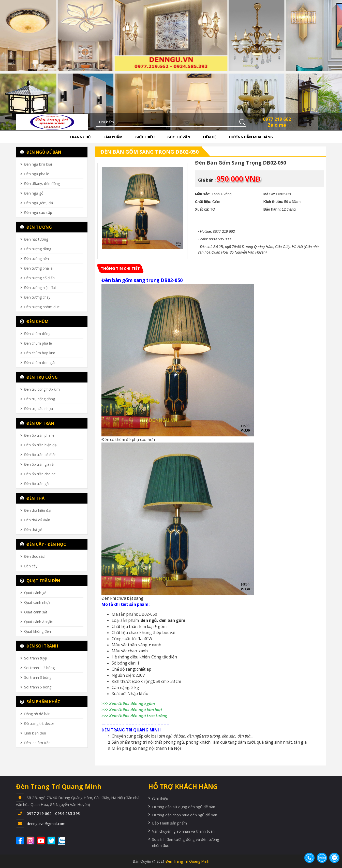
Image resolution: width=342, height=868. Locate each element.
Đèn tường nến (36, 259)
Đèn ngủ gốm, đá (39, 203)
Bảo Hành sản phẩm (169, 823)
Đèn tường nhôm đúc (42, 307)
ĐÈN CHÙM (34, 321)
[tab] (120, 268)
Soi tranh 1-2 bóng (39, 668)
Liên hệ (210, 137)
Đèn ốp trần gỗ (36, 484)
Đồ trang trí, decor (39, 723)
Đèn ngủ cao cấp (38, 212)
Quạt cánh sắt (36, 612)
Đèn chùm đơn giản (40, 363)
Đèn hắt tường (36, 239)
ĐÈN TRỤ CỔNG (39, 377)
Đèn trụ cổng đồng (40, 399)
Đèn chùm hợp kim (40, 353)
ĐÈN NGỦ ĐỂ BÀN (41, 152)
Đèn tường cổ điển (39, 278)
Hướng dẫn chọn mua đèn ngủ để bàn (185, 815)
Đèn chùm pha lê (38, 343)
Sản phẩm (113, 137)
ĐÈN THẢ (32, 498)
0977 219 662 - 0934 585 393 (53, 813)
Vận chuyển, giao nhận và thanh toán (183, 831)
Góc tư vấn (179, 137)
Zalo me (277, 125)
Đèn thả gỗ (33, 530)
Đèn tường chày (37, 297)
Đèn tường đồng (38, 249)
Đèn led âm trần (37, 743)
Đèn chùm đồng (37, 334)
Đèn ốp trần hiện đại (41, 445)
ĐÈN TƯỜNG (36, 227)
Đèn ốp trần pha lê (39, 435)
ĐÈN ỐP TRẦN (37, 423)
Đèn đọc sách (35, 556)
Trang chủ (80, 137)
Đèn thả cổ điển (37, 520)
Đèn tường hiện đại (40, 288)
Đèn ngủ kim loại (38, 164)
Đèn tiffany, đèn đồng (42, 183)
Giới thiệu (145, 137)
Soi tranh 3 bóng (38, 677)
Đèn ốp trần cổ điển (40, 455)
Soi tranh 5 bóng (38, 687)
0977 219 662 (277, 119)
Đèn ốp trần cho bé (40, 474)
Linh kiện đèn (35, 733)
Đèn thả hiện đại (38, 510)
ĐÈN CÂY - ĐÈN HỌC (43, 544)
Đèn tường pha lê (38, 268)
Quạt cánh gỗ (35, 593)
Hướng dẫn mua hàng (251, 137)
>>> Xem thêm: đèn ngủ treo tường (134, 716)
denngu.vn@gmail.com (46, 823)
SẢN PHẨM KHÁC (40, 702)
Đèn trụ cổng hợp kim (42, 389)
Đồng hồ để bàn (37, 714)
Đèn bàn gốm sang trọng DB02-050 (150, 152)
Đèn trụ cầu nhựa (39, 409)
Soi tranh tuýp (36, 658)
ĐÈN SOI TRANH (39, 646)
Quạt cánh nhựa (37, 602)
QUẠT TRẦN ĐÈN (40, 581)
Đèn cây (31, 566)
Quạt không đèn (38, 631)
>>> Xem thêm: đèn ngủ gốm (129, 703)
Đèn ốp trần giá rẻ (39, 464)
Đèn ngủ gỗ (34, 193)
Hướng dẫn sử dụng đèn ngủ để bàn (184, 807)
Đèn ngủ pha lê (37, 174)
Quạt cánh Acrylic (38, 622)
